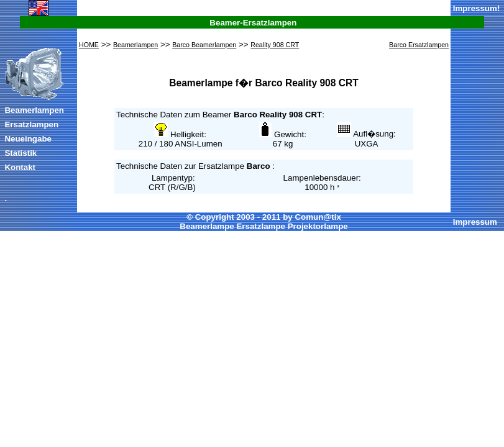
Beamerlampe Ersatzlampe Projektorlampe (263, 226)
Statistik (21, 153)
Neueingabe (28, 139)
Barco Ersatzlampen (419, 45)
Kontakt (20, 167)
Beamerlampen (34, 110)
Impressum (475, 8)
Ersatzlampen (31, 124)
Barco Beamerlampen (204, 45)
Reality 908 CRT (275, 45)
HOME (89, 45)
